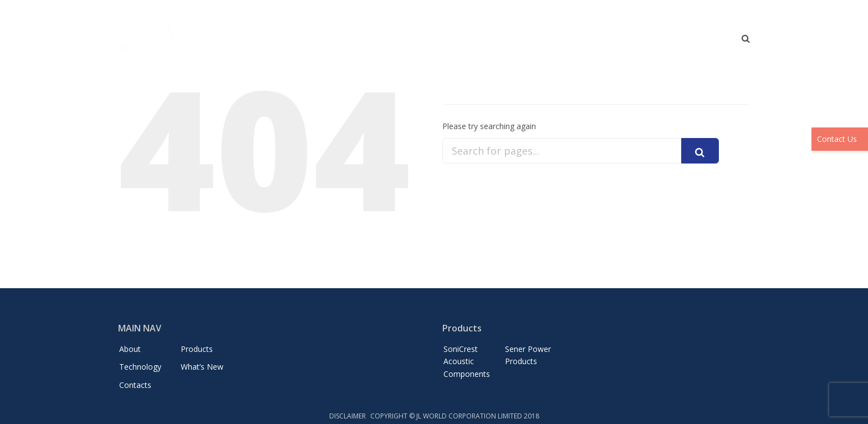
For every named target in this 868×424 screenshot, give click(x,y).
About (471, 41)
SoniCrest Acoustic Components (467, 361)
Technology (580, 41)
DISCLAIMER (348, 416)
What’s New (646, 41)
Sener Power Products (528, 355)
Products (520, 41)
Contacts (706, 41)
